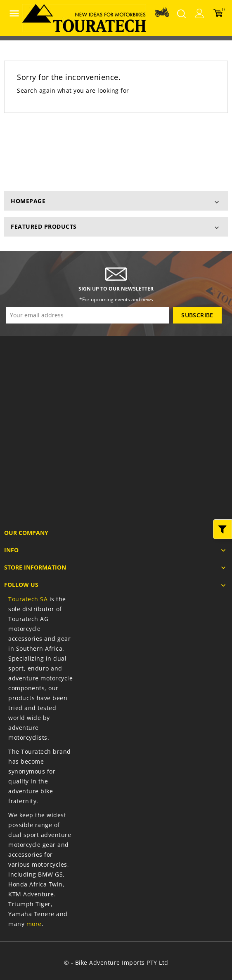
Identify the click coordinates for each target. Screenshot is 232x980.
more (34, 924)
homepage (28, 201)
